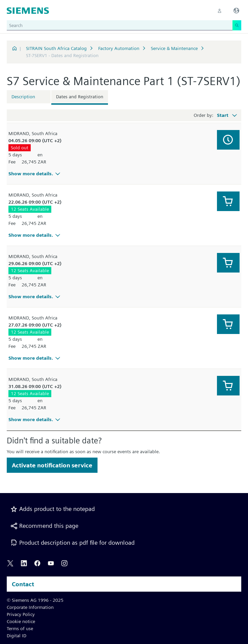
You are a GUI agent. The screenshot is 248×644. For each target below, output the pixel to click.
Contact (23, 584)
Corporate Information (30, 607)
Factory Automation (119, 48)
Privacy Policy (21, 614)
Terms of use (20, 628)
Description (23, 97)
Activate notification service (52, 465)
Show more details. (35, 174)
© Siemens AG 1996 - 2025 (35, 600)
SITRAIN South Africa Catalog (56, 48)
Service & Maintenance (174, 48)
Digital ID (17, 636)
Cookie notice (21, 621)
